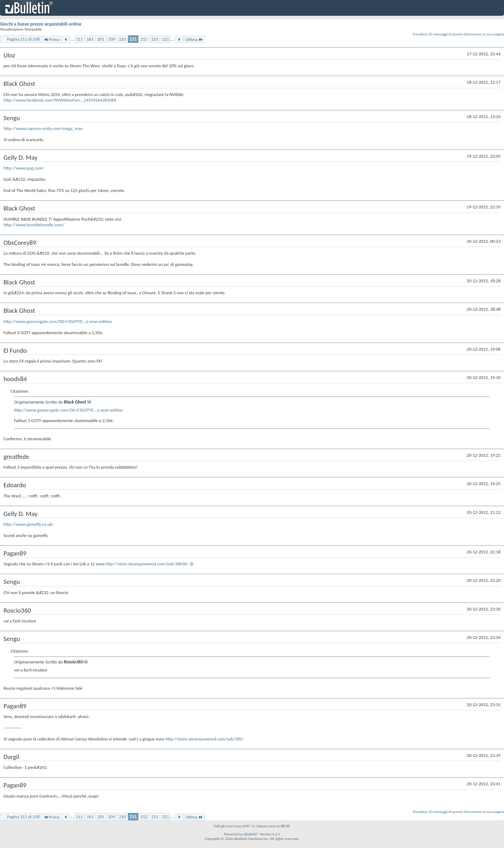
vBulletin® (251, 834)
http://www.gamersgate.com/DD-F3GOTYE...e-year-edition (58, 321)
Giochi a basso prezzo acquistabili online (41, 24)
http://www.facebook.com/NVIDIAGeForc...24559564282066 (60, 100)
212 (144, 39)
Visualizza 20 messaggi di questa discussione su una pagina (458, 34)
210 (122, 39)
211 (133, 39)
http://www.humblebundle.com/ (34, 225)
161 (90, 39)
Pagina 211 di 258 (23, 39)
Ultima (194, 39)
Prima (51, 39)
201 (101, 39)
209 (112, 39)
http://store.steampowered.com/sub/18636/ (147, 564)
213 (155, 39)
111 (79, 39)
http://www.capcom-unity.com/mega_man (43, 128)
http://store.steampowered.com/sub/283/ (205, 739)
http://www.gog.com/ (24, 168)
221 (166, 39)
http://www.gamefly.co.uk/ (29, 524)
